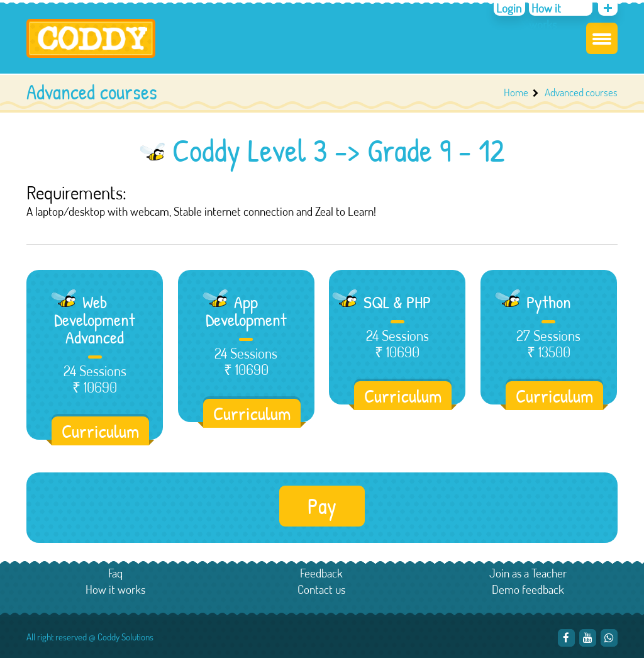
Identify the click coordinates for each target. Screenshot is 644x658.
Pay (322, 506)
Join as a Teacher (528, 573)
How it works (545, 16)
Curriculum (100, 431)
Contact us (321, 589)
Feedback (321, 573)
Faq (115, 573)
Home (516, 92)
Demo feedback (528, 589)
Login (509, 8)
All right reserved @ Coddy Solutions (90, 637)
